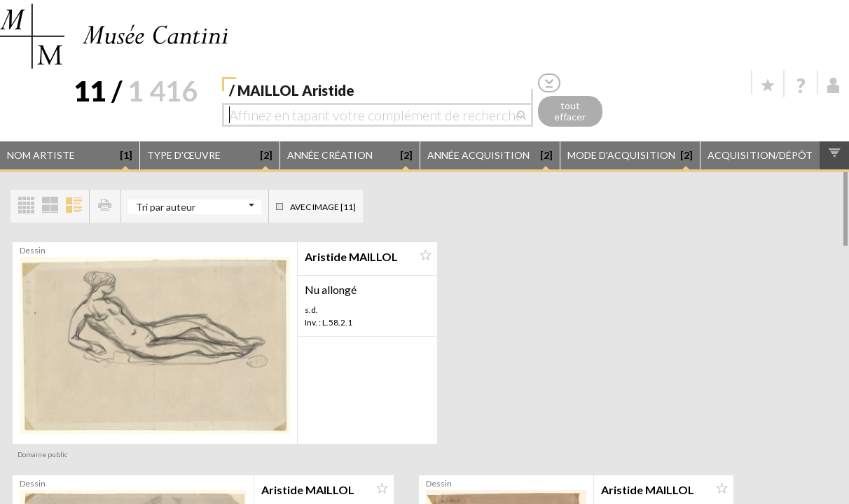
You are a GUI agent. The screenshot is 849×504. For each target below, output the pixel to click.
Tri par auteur (166, 207)
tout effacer (570, 111)
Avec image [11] (323, 207)
